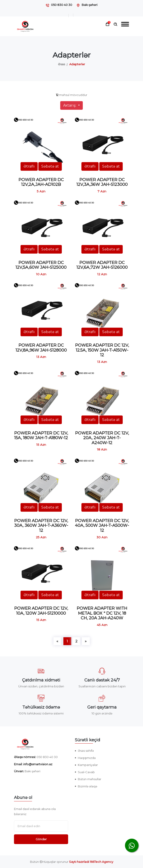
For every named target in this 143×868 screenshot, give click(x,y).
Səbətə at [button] (50, 166)
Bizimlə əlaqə (88, 786)
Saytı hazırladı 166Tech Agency (91, 862)
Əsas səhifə (86, 751)
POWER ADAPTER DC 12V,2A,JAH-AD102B (41, 182)
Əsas (61, 64)
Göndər (41, 839)
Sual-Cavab (86, 772)
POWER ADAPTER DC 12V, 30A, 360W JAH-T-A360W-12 (41, 526)
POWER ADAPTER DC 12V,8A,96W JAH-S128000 (41, 348)
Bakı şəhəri (90, 5)
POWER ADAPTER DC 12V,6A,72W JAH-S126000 (102, 265)
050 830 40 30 (62, 5)
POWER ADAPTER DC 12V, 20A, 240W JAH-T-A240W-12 (102, 438)
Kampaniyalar (88, 765)
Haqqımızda (87, 758)
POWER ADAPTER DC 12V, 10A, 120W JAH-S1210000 (41, 611)
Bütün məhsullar (90, 779)
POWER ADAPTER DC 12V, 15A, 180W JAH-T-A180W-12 (41, 436)
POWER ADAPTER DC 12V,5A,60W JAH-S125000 (41, 265)
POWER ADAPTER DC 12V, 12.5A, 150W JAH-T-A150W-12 (102, 350)
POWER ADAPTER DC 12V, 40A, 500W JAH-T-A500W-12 (102, 526)
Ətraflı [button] (29, 166)
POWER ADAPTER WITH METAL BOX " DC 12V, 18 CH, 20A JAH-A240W (102, 613)
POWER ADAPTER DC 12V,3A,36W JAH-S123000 (102, 182)
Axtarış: (70, 105)
